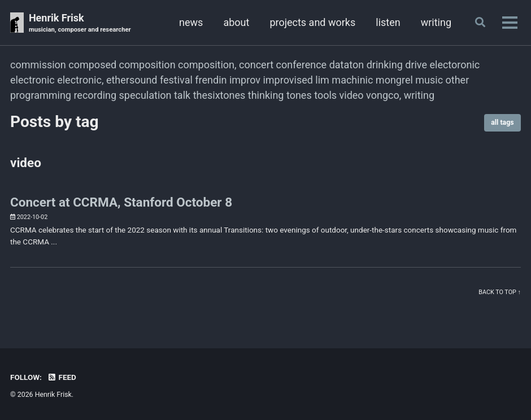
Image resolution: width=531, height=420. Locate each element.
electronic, (80, 80)
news (191, 22)
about (236, 22)
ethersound (132, 80)
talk (182, 95)
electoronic (454, 65)
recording (95, 95)
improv (245, 80)
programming (41, 95)
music (429, 80)
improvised (288, 80)
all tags (502, 123)
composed (92, 65)
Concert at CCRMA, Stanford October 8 (121, 202)
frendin (211, 80)
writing (436, 22)
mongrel (394, 80)
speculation (145, 95)
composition (147, 65)
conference (302, 65)
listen (388, 22)
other (458, 80)
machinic (352, 80)
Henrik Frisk (80, 23)
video (352, 95)
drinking (385, 65)
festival (176, 80)
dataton (347, 65)
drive (416, 65)
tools (325, 95)
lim (322, 80)
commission (38, 65)
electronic (32, 80)
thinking (266, 95)
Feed (62, 377)
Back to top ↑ (500, 292)
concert (256, 65)
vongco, (384, 95)
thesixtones (219, 95)
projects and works (312, 22)
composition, (207, 65)
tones (299, 95)
